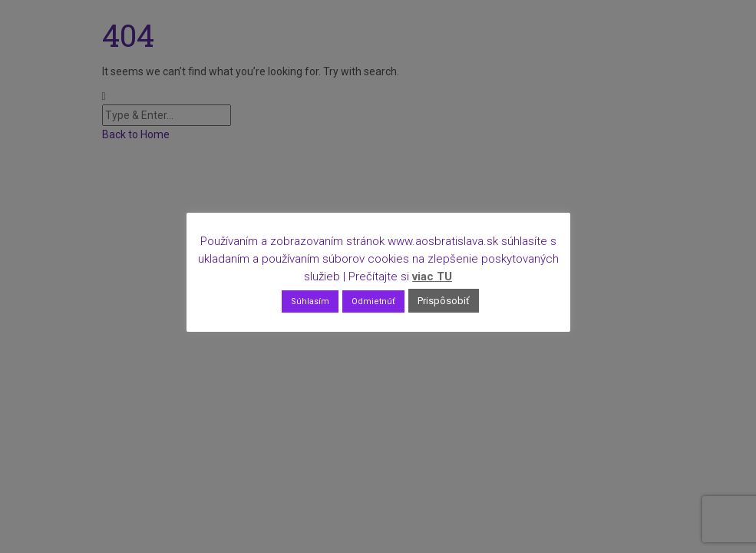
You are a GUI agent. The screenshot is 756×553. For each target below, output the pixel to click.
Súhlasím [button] (310, 301)
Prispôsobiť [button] (444, 301)
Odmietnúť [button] (373, 301)
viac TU (432, 276)
